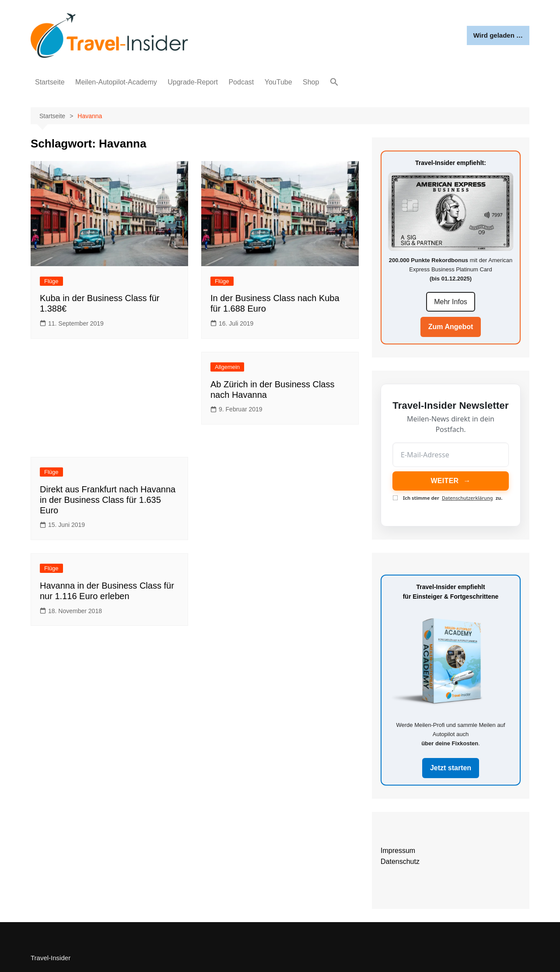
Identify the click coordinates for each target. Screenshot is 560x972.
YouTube (278, 82)
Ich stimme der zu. (448, 498)
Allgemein (227, 367)
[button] (334, 82)
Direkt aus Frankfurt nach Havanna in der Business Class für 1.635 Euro (108, 500)
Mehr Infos (451, 302)
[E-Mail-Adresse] (451, 455)
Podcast (241, 82)
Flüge (51, 281)
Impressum (398, 851)
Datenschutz (400, 861)
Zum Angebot (451, 327)
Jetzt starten (451, 768)
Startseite (50, 82)
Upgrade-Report (193, 82)
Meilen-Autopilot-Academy (116, 82)
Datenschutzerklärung (467, 498)
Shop (311, 82)
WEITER (450, 481)
